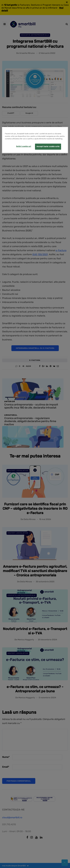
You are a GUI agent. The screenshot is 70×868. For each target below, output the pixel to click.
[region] (35, 140)
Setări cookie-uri (24, 146)
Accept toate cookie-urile (48, 146)
